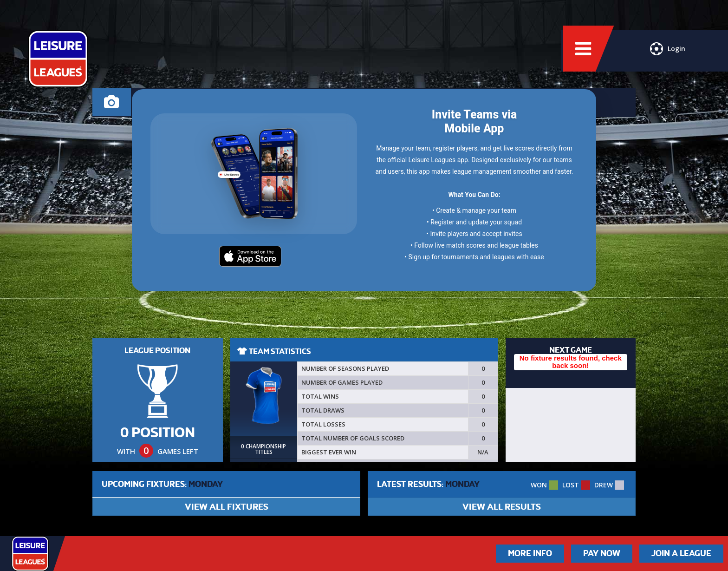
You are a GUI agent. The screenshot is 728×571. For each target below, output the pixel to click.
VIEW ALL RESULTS (502, 507)
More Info (530, 553)
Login (667, 53)
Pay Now (602, 553)
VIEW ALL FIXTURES (227, 507)
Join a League (681, 553)
